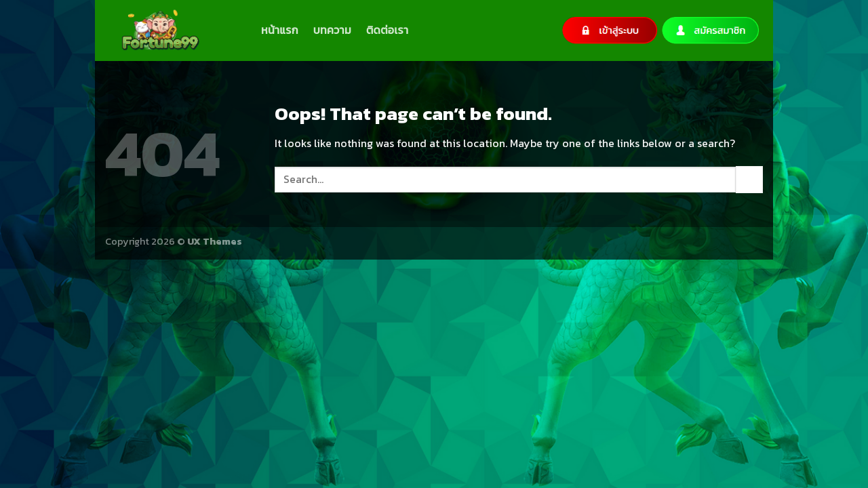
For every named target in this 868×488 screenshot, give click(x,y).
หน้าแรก (280, 30)
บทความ (332, 30)
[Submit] (749, 179)
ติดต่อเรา (387, 30)
